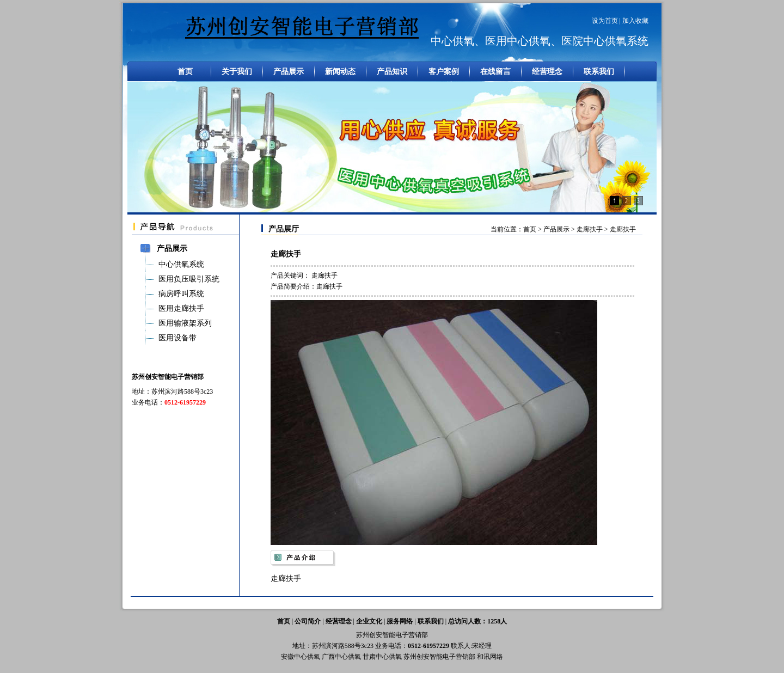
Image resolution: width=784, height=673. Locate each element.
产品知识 (392, 72)
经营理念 (547, 72)
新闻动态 (340, 72)
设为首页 (605, 21)
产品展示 (289, 72)
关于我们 (237, 72)
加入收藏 (635, 21)
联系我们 (599, 72)
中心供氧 (452, 41)
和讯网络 (490, 657)
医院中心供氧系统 (605, 41)
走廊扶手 (590, 229)
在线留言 (495, 72)
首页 (185, 72)
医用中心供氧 (518, 41)
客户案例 (444, 72)
